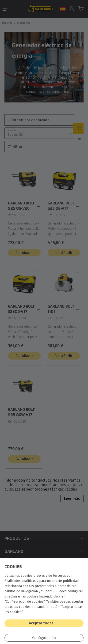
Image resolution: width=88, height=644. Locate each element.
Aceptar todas (41, 623)
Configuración (44, 638)
